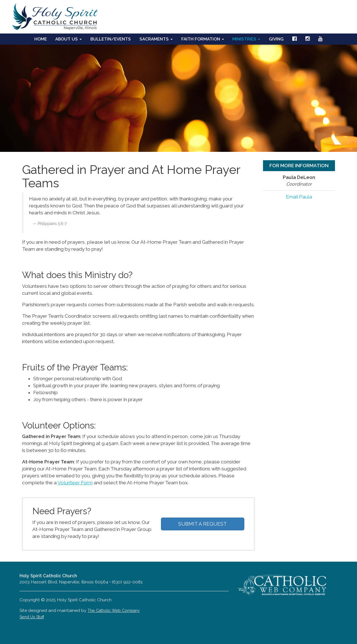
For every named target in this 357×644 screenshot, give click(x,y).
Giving (276, 39)
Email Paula (299, 197)
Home (41, 39)
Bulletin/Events (111, 39)
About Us (68, 39)
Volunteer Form (75, 483)
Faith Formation (203, 39)
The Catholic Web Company (114, 611)
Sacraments (156, 39)
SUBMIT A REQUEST (202, 524)
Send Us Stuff (32, 617)
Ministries (246, 39)
